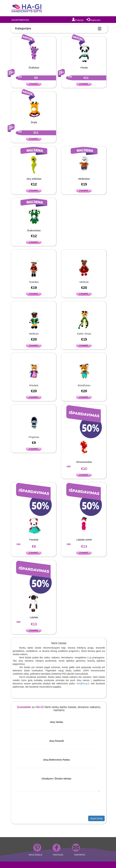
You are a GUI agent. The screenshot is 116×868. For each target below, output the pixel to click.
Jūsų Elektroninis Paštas (57, 760)
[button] (34, 84)
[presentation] (36, 804)
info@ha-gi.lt (83, 684)
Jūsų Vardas (56, 722)
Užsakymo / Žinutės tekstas (56, 779)
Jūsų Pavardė (56, 741)
